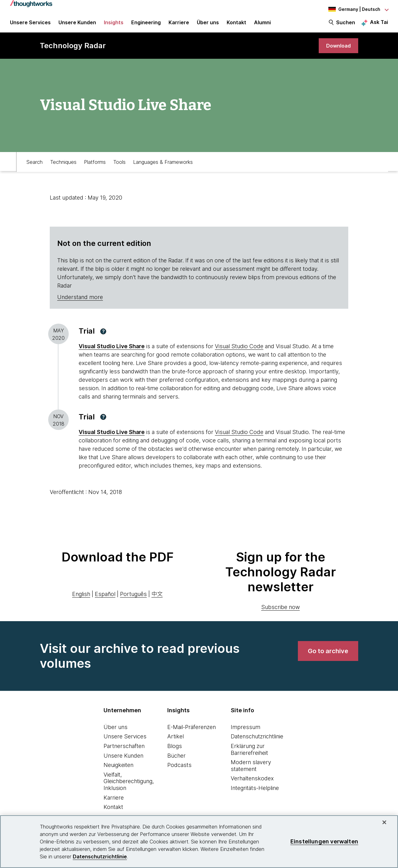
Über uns (116, 732)
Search (35, 167)
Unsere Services (125, 742)
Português (133, 599)
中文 (157, 599)
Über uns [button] (208, 25)
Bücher (176, 761)
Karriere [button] (179, 25)
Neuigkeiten (118, 771)
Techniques (63, 167)
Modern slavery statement (251, 771)
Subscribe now (280, 612)
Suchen (346, 25)
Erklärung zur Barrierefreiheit (249, 755)
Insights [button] (114, 25)
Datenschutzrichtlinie (257, 742)
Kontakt (113, 813)
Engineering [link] (146, 25)
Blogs (175, 752)
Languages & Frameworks (163, 167)
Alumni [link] (262, 25)
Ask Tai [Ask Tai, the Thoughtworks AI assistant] (379, 25)
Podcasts (179, 771)
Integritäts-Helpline (255, 794)
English (81, 599)
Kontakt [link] (236, 25)
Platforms (95, 167)
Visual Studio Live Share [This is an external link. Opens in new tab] (112, 352)
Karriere (114, 803)
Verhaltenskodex (252, 784)
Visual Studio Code (239, 352)
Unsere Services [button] (30, 25)
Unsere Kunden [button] (77, 25)
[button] (103, 337)
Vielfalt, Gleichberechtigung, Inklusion (129, 787)
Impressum (245, 732)
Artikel (176, 742)
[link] (337, 51)
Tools (119, 167)
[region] (199, 842)
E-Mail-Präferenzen (192, 732)
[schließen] (384, 822)
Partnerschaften (124, 752)
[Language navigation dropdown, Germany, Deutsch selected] (354, 9)
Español (105, 599)
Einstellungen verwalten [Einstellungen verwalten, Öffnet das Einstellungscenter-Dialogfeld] (324, 841)
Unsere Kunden (123, 761)
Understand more (80, 303)
